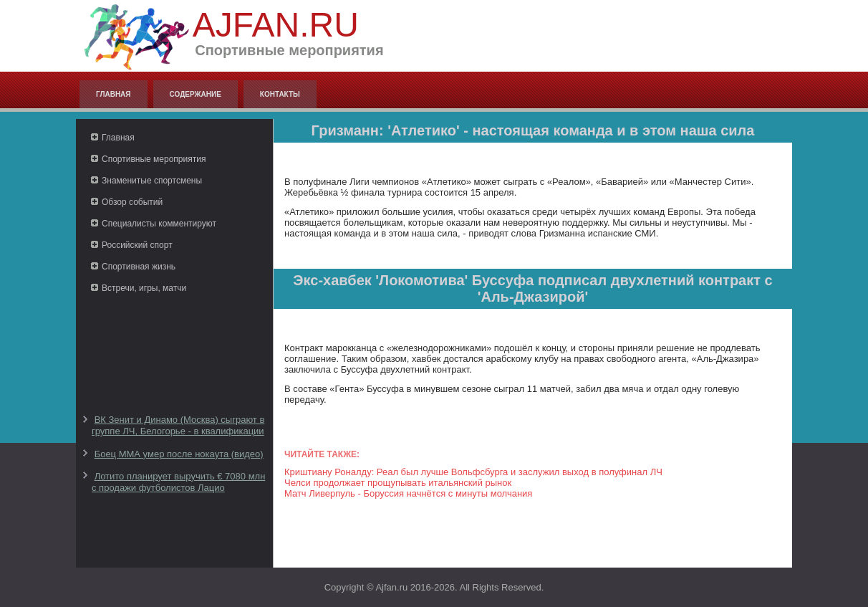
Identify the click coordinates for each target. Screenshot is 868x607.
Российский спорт (137, 245)
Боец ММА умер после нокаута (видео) (179, 454)
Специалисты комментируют (159, 224)
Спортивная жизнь (139, 267)
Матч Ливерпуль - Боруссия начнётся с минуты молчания (408, 493)
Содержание (196, 94)
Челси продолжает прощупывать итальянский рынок (398, 483)
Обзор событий (132, 202)
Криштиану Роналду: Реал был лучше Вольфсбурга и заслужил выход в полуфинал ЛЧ (473, 472)
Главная (114, 94)
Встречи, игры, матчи (144, 288)
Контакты (280, 94)
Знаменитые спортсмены (152, 181)
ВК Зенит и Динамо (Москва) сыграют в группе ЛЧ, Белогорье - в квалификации (178, 425)
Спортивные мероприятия (154, 159)
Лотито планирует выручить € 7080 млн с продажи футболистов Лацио (178, 482)
